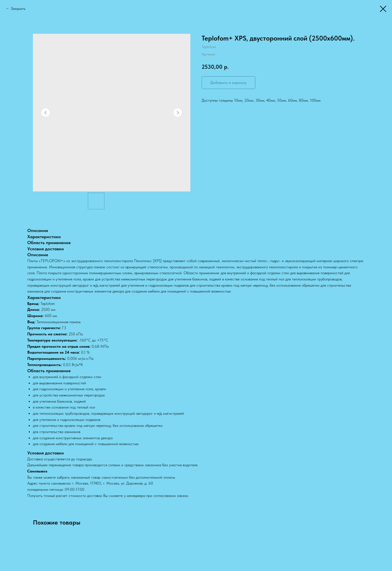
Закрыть (18, 8)
